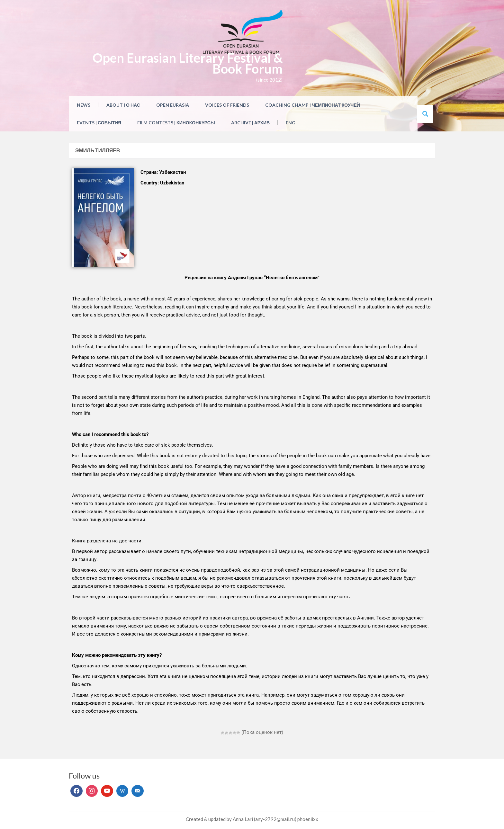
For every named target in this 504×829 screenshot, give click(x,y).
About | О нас (123, 105)
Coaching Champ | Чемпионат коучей (313, 105)
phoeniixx (308, 819)
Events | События (99, 123)
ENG (291, 123)
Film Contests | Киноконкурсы (176, 123)
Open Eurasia (173, 105)
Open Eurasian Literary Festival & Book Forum (188, 63)
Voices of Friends (227, 105)
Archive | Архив (250, 123)
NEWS (84, 105)
